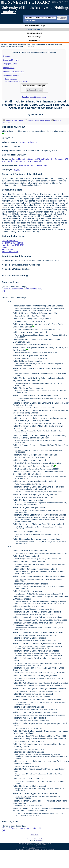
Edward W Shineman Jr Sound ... (13, 46)
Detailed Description (11, 75)
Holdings (21, 45)
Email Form (40, 840)
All (4, 291)
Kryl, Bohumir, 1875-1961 (13, 245)
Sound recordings (11, 79)
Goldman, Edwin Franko (39, 159)
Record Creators (34, 41)
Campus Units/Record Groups (34, 26)
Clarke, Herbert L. (19, 159)
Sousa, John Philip (34, 161)
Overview (7, 56)
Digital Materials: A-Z (34, 33)
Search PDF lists (30, 20)
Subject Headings (34, 37)
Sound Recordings (39, 165)
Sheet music (24, 165)
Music (10, 161)
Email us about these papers (34, 97)
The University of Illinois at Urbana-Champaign (40, 849)
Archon (33, 848)
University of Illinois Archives (25, 8)
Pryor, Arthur (19, 161)
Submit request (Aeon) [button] (13, 120)
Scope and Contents (11, 60)
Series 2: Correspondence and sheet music (21, 289)
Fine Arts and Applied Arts (36, 45)
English (17, 170)
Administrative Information (13, 71)
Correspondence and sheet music (16, 81)
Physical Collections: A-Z (34, 29)
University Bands (54, 45)
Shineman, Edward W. (28, 142)
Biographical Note (10, 64)
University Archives (8, 45)
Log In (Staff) (35, 835)
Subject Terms (9, 68)
